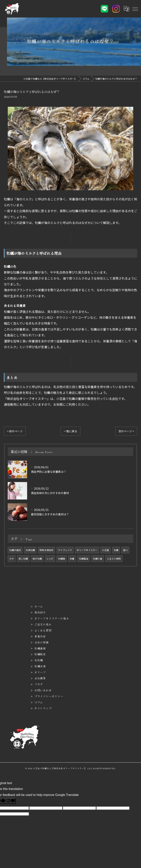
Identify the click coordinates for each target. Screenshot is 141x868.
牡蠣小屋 (98, 559)
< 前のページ (15, 431)
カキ (12, 559)
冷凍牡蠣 (30, 550)
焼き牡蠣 (37, 559)
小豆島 (106, 550)
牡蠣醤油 (84, 559)
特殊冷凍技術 (46, 550)
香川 (125, 550)
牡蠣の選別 (15, 550)
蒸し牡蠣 (23, 559)
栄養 (72, 559)
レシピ (50, 559)
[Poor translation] (11, 801)
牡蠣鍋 (62, 559)
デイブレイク (65, 550)
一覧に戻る (70, 431)
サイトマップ (43, 708)
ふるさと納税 (114, 559)
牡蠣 (116, 550)
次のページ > (126, 431)
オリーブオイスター (87, 550)
